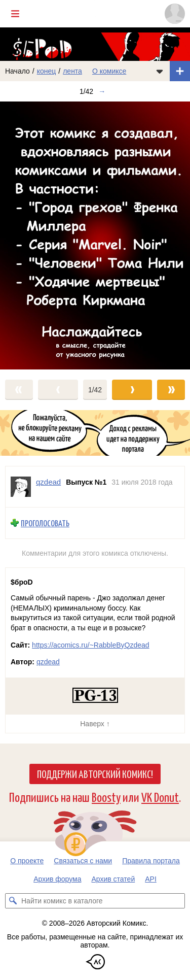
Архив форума (57, 879)
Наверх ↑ (95, 724)
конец (47, 71)
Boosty (106, 797)
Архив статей (113, 879)
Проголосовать (45, 523)
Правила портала (151, 861)
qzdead (48, 662)
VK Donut (160, 797)
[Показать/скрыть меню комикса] (160, 71)
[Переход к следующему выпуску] (95, 235)
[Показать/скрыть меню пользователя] (175, 14)
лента (72, 71)
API (151, 879)
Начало (17, 71)
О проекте (27, 861)
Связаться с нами (83, 861)
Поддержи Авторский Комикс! (95, 773)
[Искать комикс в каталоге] (13, 901)
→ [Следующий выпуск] (102, 91)
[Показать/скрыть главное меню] (15, 14)
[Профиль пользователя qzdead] (21, 487)
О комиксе (109, 71)
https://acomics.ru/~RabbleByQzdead (91, 645)
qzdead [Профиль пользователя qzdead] (48, 482)
